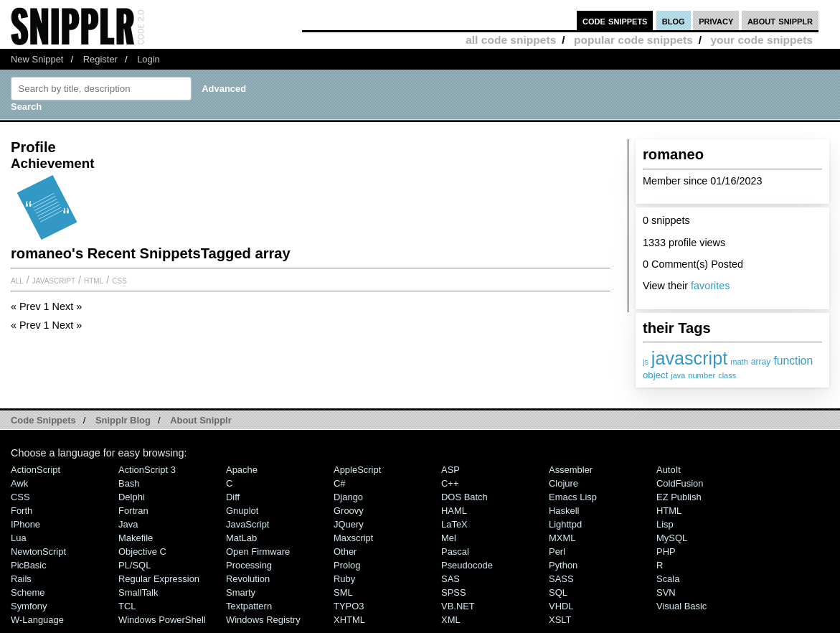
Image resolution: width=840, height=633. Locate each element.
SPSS (454, 592)
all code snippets (511, 40)
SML (343, 592)
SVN (666, 592)
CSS (119, 280)
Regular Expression (159, 579)
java (678, 375)
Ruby (344, 579)
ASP (450, 470)
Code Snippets (43, 420)
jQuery (349, 524)
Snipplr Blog (123, 420)
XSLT (560, 620)
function (793, 361)
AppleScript (357, 470)
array (761, 362)
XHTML (349, 620)
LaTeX (454, 524)
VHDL (561, 606)
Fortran (133, 511)
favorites (710, 286)
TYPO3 (349, 606)
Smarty (241, 592)
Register (100, 59)
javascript (689, 358)
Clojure (563, 483)
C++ (450, 483)
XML (451, 620)
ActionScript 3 (147, 470)
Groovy (349, 511)
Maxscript (353, 538)
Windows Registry (263, 620)
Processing (249, 565)
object (655, 375)
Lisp (665, 524)
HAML (454, 511)
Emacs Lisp (573, 497)
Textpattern (249, 606)
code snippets (615, 20)
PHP (666, 552)
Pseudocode (467, 565)
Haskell (564, 511)
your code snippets (761, 40)
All (17, 280)
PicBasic (29, 565)
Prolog (347, 565)
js (646, 362)
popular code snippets (633, 40)
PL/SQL (135, 565)
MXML (562, 538)
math (739, 362)
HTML (94, 280)
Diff (233, 497)
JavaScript (54, 280)
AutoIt (669, 470)
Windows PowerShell (162, 620)
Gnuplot (242, 511)
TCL (127, 606)
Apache (242, 470)
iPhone (25, 524)
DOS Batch (464, 497)
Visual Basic (681, 606)
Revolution (248, 579)
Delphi (132, 497)
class (727, 375)
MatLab (241, 538)
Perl (557, 552)
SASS (561, 579)
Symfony (29, 606)
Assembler (571, 470)
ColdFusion (680, 483)
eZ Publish (679, 497)
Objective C (142, 552)
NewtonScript (38, 552)
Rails (21, 579)
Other (345, 552)
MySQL (672, 538)
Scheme (28, 592)
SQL (558, 592)
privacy (716, 20)
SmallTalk (138, 592)
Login (148, 59)
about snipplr (780, 20)
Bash (129, 483)
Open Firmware (258, 552)
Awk (19, 483)
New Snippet (37, 59)
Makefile (136, 538)
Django (348, 497)
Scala (668, 579)
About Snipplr (201, 420)
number (702, 375)
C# (340, 483)
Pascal (455, 552)
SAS (450, 579)
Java (128, 524)
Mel (449, 538)
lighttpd (565, 524)
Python (563, 565)
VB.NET (458, 606)
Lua (19, 538)
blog (674, 20)
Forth (22, 511)
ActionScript (36, 470)
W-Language (37, 620)
